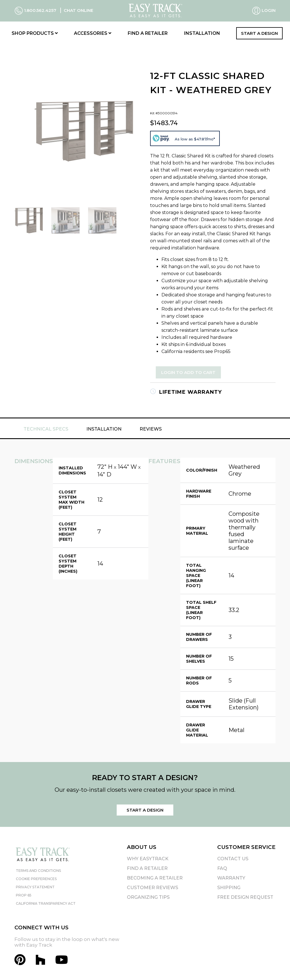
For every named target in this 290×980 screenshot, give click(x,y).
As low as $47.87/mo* (195, 139)
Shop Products (35, 33)
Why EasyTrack (148, 859)
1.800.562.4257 (36, 10)
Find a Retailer (148, 33)
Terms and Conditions (38, 871)
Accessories (93, 33)
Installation (202, 33)
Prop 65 (24, 895)
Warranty (231, 878)
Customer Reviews (153, 888)
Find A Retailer (147, 868)
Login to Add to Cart (188, 372)
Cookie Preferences (36, 879)
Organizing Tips (148, 897)
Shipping (229, 888)
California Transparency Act (46, 903)
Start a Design (259, 33)
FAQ (222, 868)
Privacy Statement (35, 887)
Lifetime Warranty (186, 392)
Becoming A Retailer (155, 878)
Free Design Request (245, 897)
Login (264, 11)
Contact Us (233, 859)
